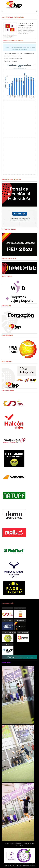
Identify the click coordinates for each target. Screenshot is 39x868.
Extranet (5, 864)
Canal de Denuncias (13, 864)
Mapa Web (33, 866)
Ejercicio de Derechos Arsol (22, 866)
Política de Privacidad (24, 864)
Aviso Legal (12, 866)
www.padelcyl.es (9, 37)
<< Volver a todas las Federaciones (13, 17)
